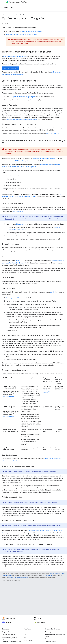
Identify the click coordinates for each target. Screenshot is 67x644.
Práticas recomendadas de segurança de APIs (10, 638)
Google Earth (7, 8)
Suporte (48, 639)
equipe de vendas (52, 134)
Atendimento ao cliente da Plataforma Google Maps (22, 119)
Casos (17, 261)
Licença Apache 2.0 (47, 575)
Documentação (35, 14)
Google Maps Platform (24, 14)
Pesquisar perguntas (10, 68)
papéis (52, 292)
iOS (25, 635)
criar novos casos (45, 165)
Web (25, 638)
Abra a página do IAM (12, 298)
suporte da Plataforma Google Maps (23, 97)
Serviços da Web (28, 640)
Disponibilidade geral (8, 396)
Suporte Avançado (50, 471)
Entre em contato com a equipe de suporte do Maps (21, 35)
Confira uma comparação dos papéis (25, 197)
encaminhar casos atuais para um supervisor (23, 167)
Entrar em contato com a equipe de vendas (55, 635)
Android (26, 632)
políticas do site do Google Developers (18, 577)
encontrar (57, 165)
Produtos (13, 14)
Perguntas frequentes (8, 632)
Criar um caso (20, 224)
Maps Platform (18, 2)
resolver (5, 167)
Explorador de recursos (8, 635)
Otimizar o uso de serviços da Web (12, 642)
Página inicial (5, 14)
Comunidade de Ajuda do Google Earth (31, 31)
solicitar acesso (18, 212)
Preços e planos (50, 632)
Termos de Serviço (51, 642)
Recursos (53, 14)
